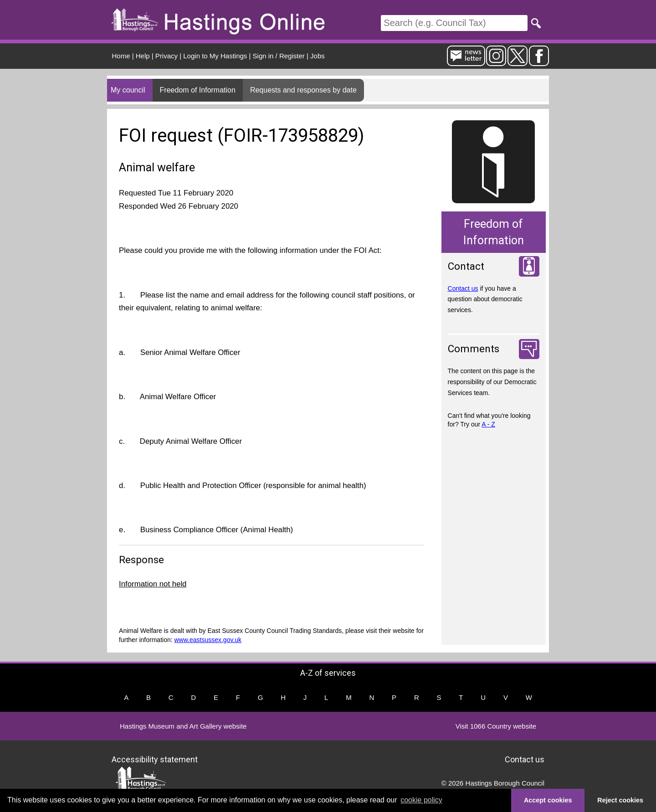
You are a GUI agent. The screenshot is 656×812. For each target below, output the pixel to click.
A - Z (488, 424)
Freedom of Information (198, 90)
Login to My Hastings (215, 56)
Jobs (318, 56)
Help (143, 56)
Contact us (463, 288)
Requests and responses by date (303, 90)
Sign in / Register (279, 56)
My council (128, 90)
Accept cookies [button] (548, 800)
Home (121, 56)
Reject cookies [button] (620, 800)
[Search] (454, 23)
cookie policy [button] (421, 800)
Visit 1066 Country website (496, 726)
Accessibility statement (155, 759)
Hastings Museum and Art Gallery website (183, 726)
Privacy (167, 56)
